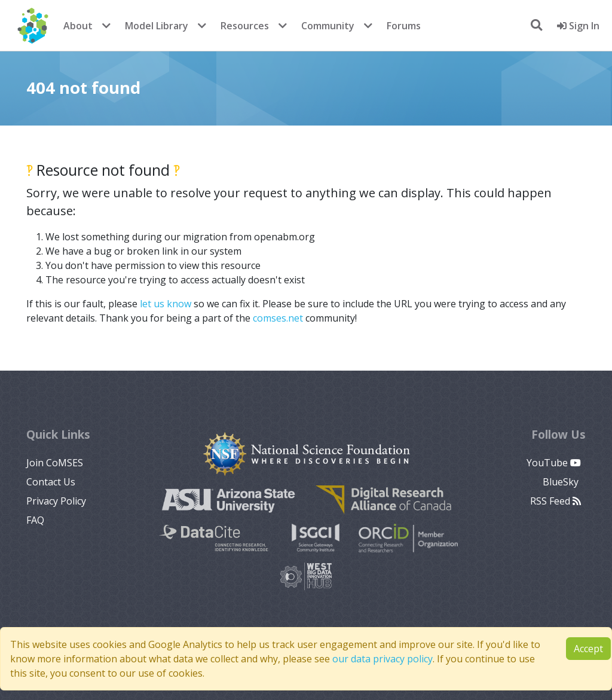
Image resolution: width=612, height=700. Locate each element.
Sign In (578, 26)
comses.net (278, 318)
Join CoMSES (55, 463)
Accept (588, 649)
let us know (166, 304)
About (78, 26)
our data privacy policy (382, 659)
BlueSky (562, 482)
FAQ (35, 520)
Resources (245, 26)
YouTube (554, 463)
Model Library (157, 26)
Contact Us (51, 482)
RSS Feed (556, 501)
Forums (404, 26)
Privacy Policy (56, 501)
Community (328, 26)
